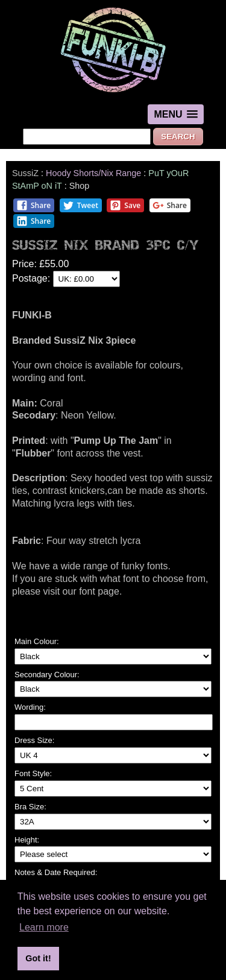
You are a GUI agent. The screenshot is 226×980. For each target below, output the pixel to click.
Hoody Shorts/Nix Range (93, 173)
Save (125, 205)
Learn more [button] (44, 927)
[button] (175, 114)
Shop (80, 186)
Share (33, 205)
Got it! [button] (38, 958)
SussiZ (25, 173)
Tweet (80, 205)
